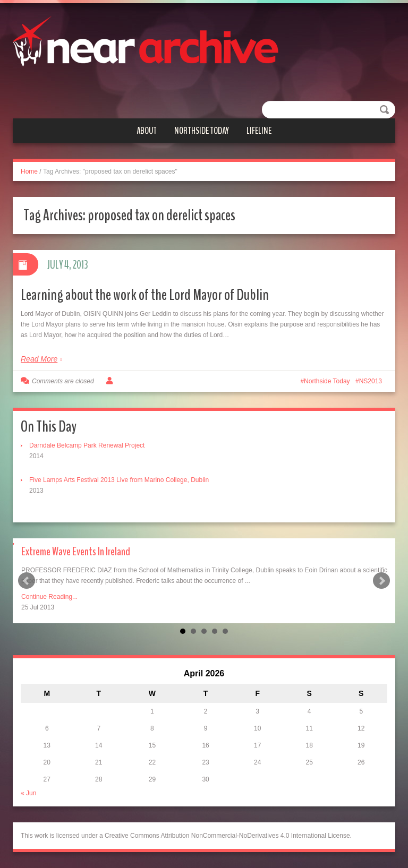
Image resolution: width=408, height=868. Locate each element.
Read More (39, 359)
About (147, 131)
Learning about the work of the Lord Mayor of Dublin (145, 295)
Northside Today (202, 131)
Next (381, 581)
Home (29, 171)
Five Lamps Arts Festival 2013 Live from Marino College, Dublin (119, 480)
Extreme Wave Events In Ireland (76, 552)
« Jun (28, 793)
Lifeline (259, 131)
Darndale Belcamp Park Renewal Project (87, 445)
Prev (27, 581)
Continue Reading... (49, 597)
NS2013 (371, 381)
